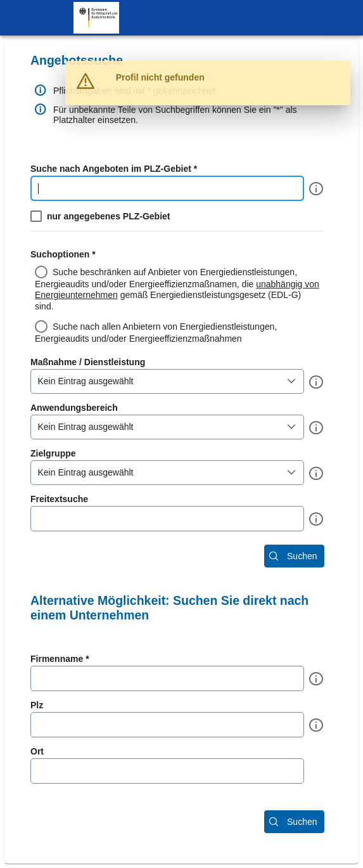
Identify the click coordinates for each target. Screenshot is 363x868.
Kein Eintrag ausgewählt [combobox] (86, 381)
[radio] (181, 288)
